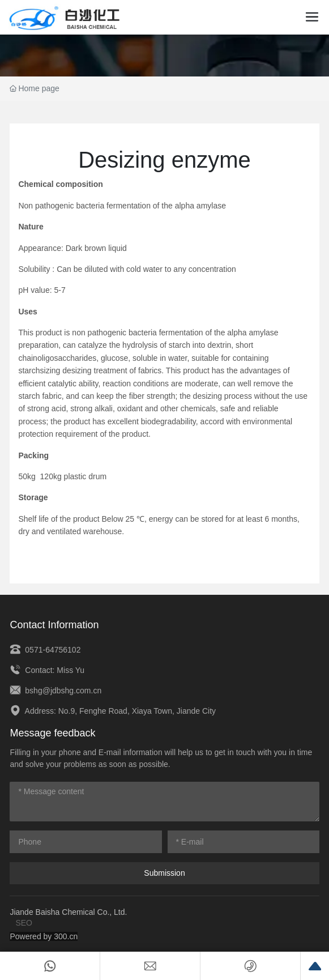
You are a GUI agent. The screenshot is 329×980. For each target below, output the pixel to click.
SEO (24, 923)
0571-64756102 (45, 650)
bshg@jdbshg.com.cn (55, 691)
